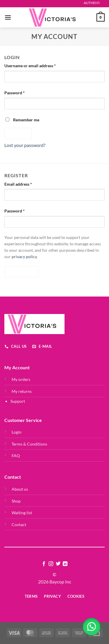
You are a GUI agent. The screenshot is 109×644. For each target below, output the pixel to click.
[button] (92, 627)
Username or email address (38, 65)
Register (22, 272)
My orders (21, 379)
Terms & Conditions (29, 444)
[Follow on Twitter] (58, 564)
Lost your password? (25, 145)
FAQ (16, 456)
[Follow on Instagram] (51, 564)
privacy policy (24, 257)
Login (17, 432)
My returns (22, 391)
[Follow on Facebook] (44, 564)
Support (18, 401)
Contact (19, 525)
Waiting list (22, 513)
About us (20, 489)
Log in (18, 133)
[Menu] (8, 17)
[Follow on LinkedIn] (65, 564)
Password (23, 92)
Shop (16, 501)
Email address (26, 184)
